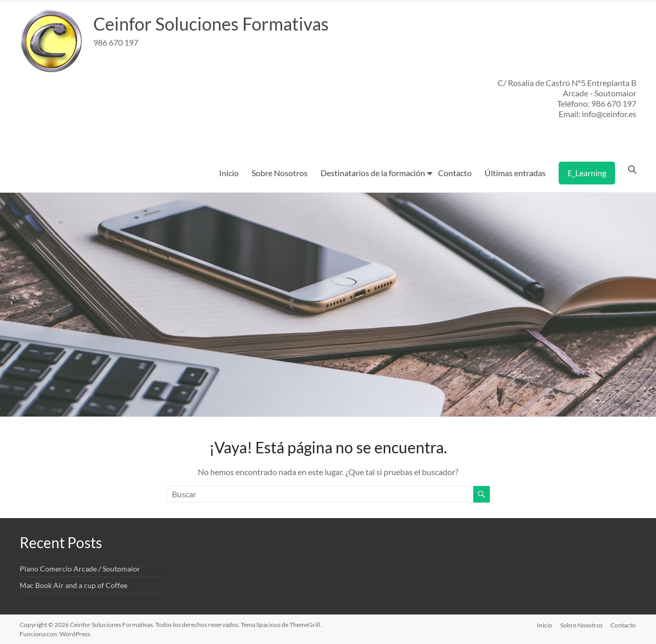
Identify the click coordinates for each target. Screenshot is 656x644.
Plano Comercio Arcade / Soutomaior (80, 569)
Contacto (455, 173)
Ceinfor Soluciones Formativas (217, 24)
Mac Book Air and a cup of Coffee (74, 585)
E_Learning (587, 173)
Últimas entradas (515, 173)
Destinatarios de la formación (373, 173)
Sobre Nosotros (280, 173)
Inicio (229, 173)
